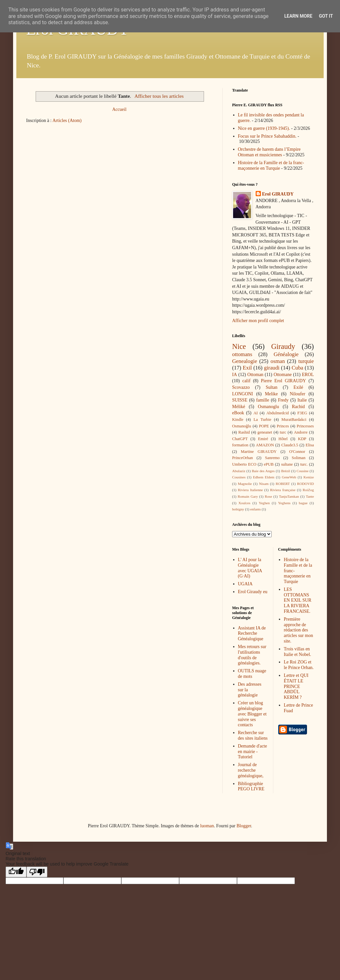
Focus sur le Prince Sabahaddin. (267, 136)
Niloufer (297, 394)
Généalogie (286, 354)
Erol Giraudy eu (253, 592)
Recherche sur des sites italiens (253, 735)
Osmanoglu (269, 407)
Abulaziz (239, 471)
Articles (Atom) (67, 120)
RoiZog (308, 490)
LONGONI (243, 394)
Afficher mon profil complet (258, 321)
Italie (302, 400)
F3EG (302, 413)
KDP (302, 439)
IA (235, 375)
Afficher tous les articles (159, 96)
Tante (310, 496)
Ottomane (283, 375)
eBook (238, 413)
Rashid (244, 432)
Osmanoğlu (242, 426)
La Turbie (262, 420)
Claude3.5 (290, 445)
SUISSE (240, 400)
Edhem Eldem (264, 477)
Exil (247, 368)
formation (240, 445)
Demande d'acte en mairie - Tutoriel (253, 752)
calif (246, 381)
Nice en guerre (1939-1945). (264, 128)
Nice (239, 346)
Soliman (298, 458)
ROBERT (283, 484)
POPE (264, 426)
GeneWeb (289, 477)
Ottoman (255, 375)
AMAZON (265, 445)
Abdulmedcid (278, 413)
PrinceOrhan (243, 458)
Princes (283, 426)
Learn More (298, 16)
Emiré (263, 439)
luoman (207, 826)
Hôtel (283, 439)
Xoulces (244, 503)
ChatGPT (240, 439)
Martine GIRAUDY (259, 452)
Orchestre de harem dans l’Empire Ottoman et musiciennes (269, 152)
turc (283, 432)
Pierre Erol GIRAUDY (283, 381)
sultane (287, 464)
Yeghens (284, 503)
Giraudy (283, 346)
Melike (271, 394)
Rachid (298, 407)
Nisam (264, 484)
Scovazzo (241, 387)
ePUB (269, 464)
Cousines (239, 477)
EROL (308, 375)
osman (278, 361)
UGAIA (245, 584)
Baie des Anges (263, 471)
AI (255, 413)
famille (263, 400)
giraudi (272, 368)
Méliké (239, 407)
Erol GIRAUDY (278, 194)
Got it (326, 16)
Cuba (297, 368)
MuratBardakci (294, 420)
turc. (304, 464)
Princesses (305, 426)
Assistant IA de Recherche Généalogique (252, 634)
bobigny (238, 509)
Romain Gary (248, 496)
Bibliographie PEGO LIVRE (251, 786)
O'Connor (297, 452)
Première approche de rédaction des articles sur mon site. (298, 630)
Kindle (238, 420)
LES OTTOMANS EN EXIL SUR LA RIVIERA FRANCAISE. (297, 600)
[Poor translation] (37, 872)
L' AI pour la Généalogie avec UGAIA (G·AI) (250, 568)
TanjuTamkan (289, 496)
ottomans (242, 354)
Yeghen (264, 503)
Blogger (244, 826)
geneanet (265, 432)
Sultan (272, 387)
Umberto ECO (244, 464)
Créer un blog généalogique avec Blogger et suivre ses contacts (252, 714)
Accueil (119, 109)
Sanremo (272, 458)
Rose (268, 496)
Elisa (310, 445)
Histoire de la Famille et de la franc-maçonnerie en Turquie (271, 165)
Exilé (298, 387)
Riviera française (283, 490)
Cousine (303, 471)
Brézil (286, 471)
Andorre (301, 432)
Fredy (283, 400)
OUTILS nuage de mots (252, 674)
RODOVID (306, 484)
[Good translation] (16, 872)
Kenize (309, 477)
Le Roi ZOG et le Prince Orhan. (299, 665)
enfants (255, 509)
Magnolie (245, 484)
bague (303, 503)
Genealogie (245, 361)
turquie (306, 361)
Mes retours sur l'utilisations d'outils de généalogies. (252, 655)
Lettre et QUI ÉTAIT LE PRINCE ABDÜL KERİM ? (296, 686)
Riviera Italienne (251, 490)
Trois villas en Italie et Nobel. (297, 652)
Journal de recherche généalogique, (251, 770)
